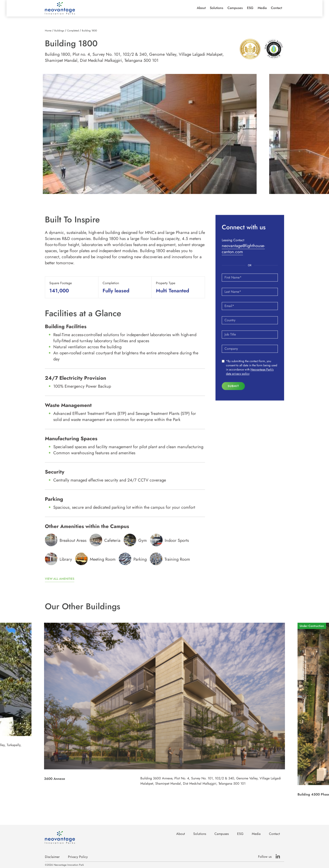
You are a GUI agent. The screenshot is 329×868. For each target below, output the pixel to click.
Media (262, 8)
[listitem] (150, 134)
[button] (201, 8)
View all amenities (60, 583)
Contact (276, 8)
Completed (73, 31)
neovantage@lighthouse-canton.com (243, 253)
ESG (250, 8)
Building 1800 (89, 31)
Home (48, 31)
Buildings (59, 31)
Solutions (217, 8)
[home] (60, 8)
